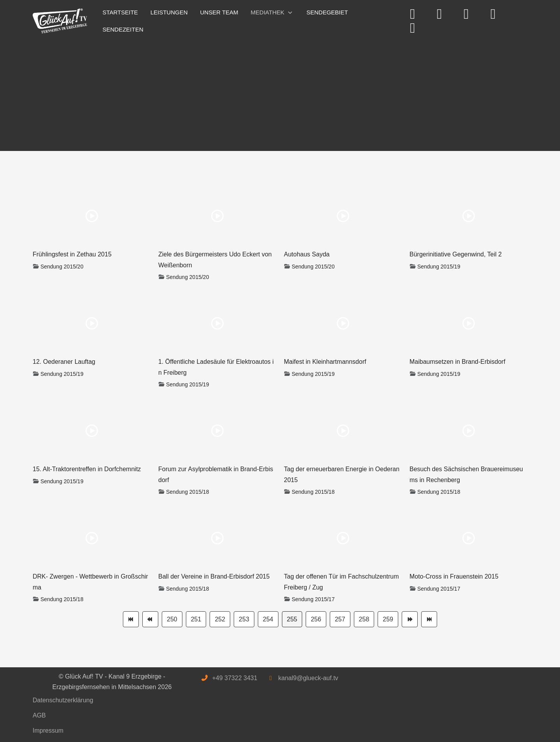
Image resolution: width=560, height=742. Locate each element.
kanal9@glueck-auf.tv (308, 678)
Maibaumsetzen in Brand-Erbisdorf (457, 362)
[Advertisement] (266, 93)
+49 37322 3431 (234, 678)
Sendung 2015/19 (439, 267)
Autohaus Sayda (307, 254)
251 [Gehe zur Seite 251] (196, 619)
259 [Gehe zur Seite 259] (388, 619)
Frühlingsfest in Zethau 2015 (72, 254)
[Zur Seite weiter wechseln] (410, 619)
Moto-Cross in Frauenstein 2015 (454, 576)
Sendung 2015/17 (313, 599)
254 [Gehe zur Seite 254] (268, 619)
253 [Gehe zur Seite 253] (244, 619)
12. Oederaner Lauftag (64, 362)
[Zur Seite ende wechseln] (429, 619)
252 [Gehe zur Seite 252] (220, 619)
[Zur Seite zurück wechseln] (150, 619)
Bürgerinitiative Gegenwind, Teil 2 (456, 254)
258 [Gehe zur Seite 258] (364, 619)
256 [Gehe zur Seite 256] (316, 619)
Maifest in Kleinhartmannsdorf (325, 362)
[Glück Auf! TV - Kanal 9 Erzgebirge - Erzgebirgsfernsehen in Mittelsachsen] (60, 21)
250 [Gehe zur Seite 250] (172, 619)
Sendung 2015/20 (62, 267)
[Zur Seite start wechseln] (131, 619)
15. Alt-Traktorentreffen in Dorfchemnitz (87, 469)
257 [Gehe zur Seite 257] (340, 619)
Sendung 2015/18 (188, 492)
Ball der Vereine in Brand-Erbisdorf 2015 (214, 576)
